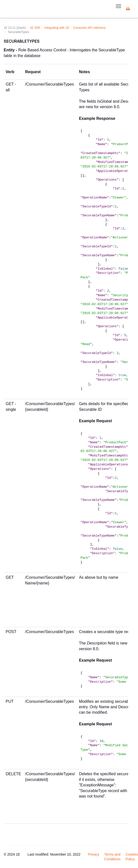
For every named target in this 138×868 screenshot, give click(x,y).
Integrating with (57, 28)
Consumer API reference (89, 28)
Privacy (93, 854)
